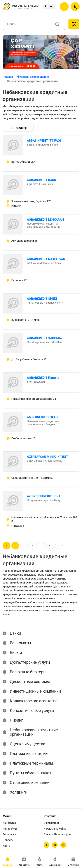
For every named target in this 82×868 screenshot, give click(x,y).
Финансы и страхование (33, 77)
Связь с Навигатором (57, 834)
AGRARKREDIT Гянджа (43, 378)
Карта (6, 846)
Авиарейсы (10, 829)
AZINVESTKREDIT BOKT (44, 496)
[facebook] (47, 845)
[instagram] (55, 845)
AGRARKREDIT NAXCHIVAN (46, 259)
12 (50, 546)
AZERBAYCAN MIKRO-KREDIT (47, 457)
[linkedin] (63, 845)
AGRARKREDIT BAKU (41, 180)
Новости (8, 840)
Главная (8, 77)
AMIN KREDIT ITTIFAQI (43, 417)
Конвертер (9, 823)
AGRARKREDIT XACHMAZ (45, 338)
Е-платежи (9, 834)
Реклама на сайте (55, 829)
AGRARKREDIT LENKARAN (45, 220)
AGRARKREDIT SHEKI (42, 299)
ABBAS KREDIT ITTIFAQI (44, 140)
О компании (51, 823)
